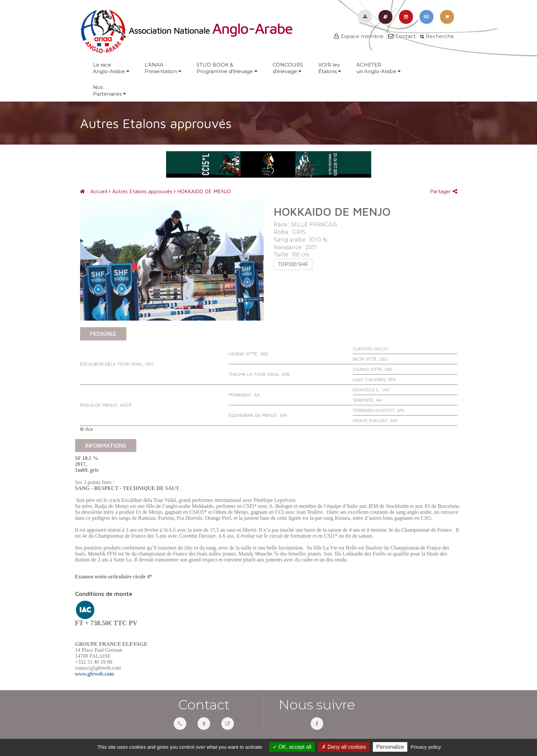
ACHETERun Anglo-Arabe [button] (379, 68)
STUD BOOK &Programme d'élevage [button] (227, 68)
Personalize (390, 747)
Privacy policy (426, 747)
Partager (444, 191)
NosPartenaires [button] (110, 90)
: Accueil (94, 191)
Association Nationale (186, 30)
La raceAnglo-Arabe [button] (111, 68)
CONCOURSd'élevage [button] (288, 68)
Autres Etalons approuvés (140, 191)
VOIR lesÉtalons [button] (330, 68)
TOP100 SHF (293, 264)
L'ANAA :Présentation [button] (163, 68)
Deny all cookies (344, 747)
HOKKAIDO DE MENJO (202, 191)
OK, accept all (292, 747)
